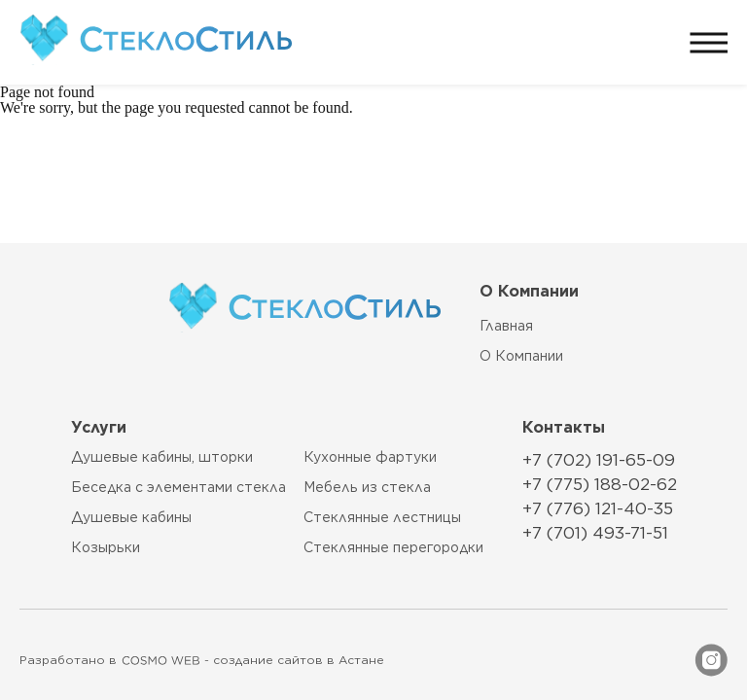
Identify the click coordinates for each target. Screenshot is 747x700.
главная (506, 326)
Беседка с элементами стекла (178, 488)
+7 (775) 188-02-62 (600, 484)
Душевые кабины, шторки (162, 457)
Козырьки (106, 548)
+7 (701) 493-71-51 (595, 533)
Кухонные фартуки (370, 457)
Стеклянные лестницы (382, 518)
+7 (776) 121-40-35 (598, 508)
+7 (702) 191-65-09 (599, 460)
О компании (521, 356)
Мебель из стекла (367, 488)
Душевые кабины (131, 518)
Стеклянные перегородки (393, 548)
